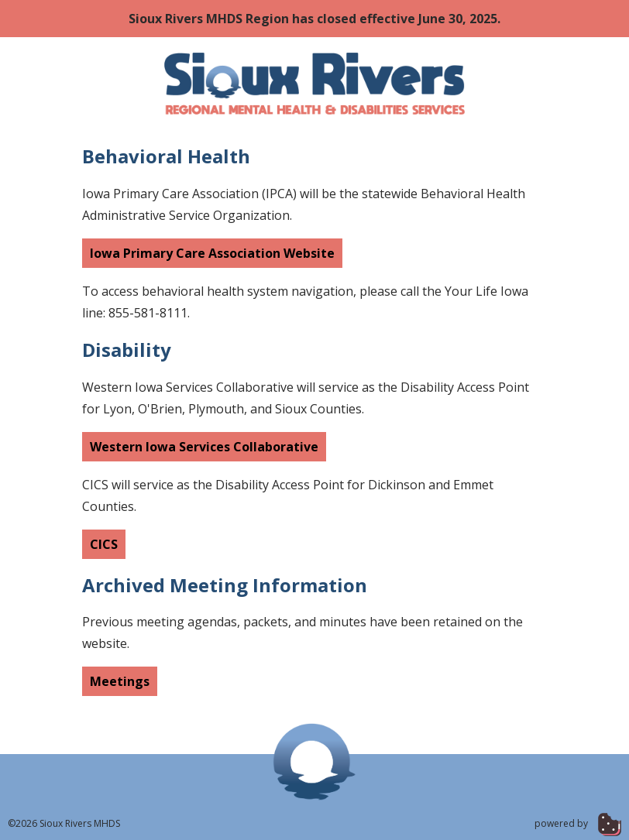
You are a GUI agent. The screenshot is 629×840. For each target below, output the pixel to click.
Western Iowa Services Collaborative (204, 447)
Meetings (120, 681)
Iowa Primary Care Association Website (212, 253)
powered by (578, 823)
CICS (104, 544)
